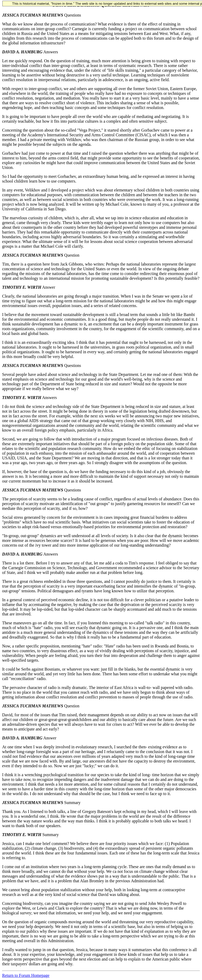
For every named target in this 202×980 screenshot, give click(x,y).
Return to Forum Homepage (26, 975)
